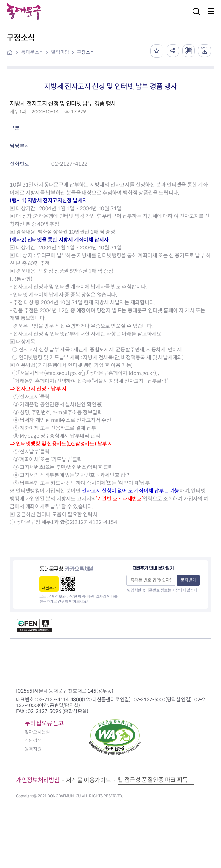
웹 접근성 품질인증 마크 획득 (153, 780)
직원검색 (33, 740)
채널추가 (49, 588)
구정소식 (86, 52)
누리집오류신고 (44, 723)
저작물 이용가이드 (89, 780)
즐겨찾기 (155, 51)
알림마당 (60, 52)
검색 (194, 16)
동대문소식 (32, 52)
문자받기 (188, 580)
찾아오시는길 (37, 732)
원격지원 (33, 749)
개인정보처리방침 (38, 780)
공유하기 (172, 51)
